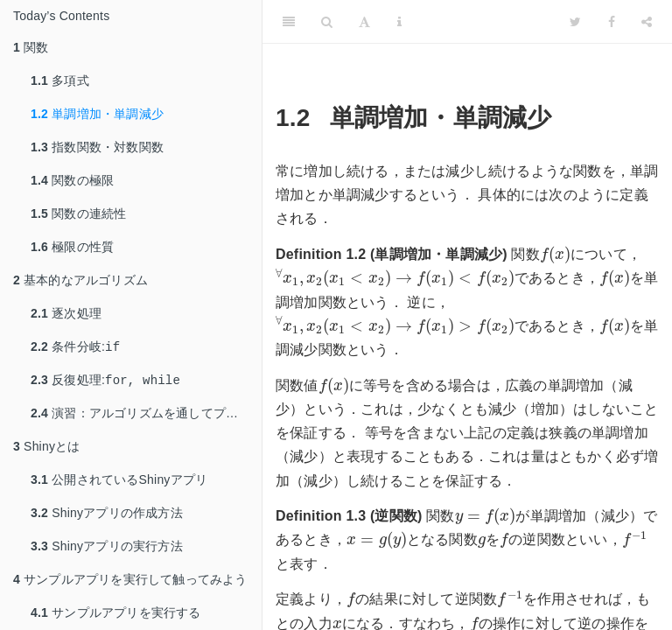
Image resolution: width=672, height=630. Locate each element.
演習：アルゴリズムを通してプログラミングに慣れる (146, 416)
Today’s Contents (61, 16)
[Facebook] (612, 22)
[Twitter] (575, 22)
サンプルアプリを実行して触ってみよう (130, 583)
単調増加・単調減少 (97, 114)
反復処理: (105, 383)
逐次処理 (66, 313)
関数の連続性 (78, 213)
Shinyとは (47, 450)
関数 (31, 47)
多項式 (60, 80)
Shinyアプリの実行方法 (107, 549)
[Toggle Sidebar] (289, 22)
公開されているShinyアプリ (119, 483)
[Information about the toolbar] (399, 22)
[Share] (647, 22)
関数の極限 (72, 180)
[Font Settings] (364, 22)
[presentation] (555, 255)
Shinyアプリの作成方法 (107, 516)
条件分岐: (75, 348)
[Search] (327, 22)
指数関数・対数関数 (97, 147)
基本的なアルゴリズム (80, 280)
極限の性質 (72, 247)
